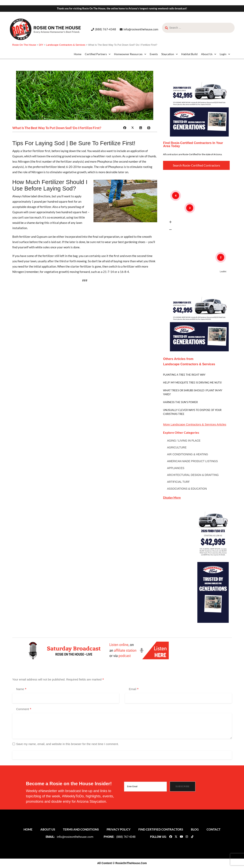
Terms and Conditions (81, 829)
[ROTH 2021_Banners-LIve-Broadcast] (97, 650)
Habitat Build (189, 54)
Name (21, 689)
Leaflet (223, 271)
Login (225, 54)
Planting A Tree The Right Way (184, 375)
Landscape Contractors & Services (193, 424)
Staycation (170, 54)
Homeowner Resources (130, 54)
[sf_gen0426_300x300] (199, 107)
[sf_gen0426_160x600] (213, 564)
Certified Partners (98, 54)
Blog (195, 829)
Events (154, 54)
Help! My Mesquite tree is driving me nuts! (192, 383)
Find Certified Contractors (161, 829)
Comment (24, 709)
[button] (125, 128)
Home (78, 54)
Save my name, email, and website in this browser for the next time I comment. (68, 744)
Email (134, 689)
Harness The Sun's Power (180, 402)
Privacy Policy (119, 829)
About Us (209, 54)
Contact (214, 829)
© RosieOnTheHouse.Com (130, 863)
